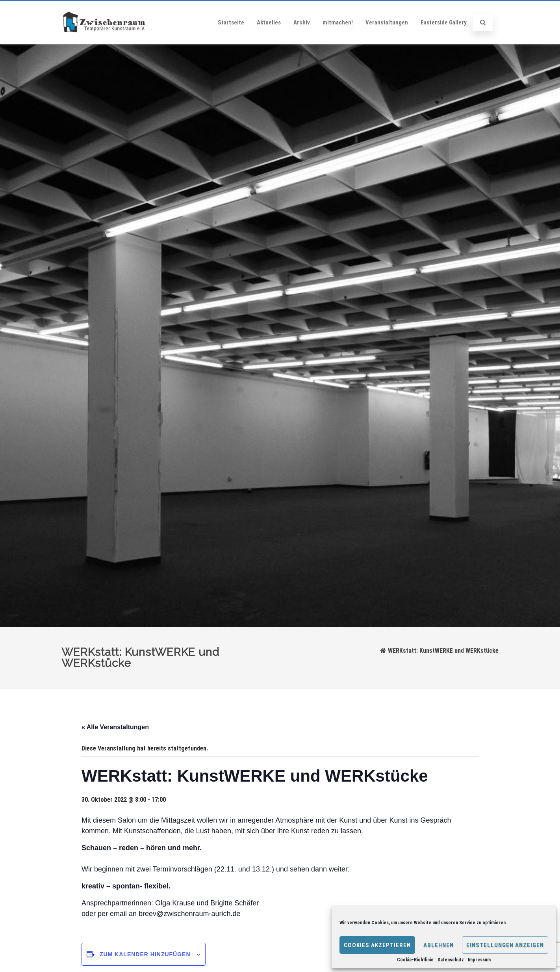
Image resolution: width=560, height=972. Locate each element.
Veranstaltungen (387, 22)
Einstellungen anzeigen (505, 945)
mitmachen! (338, 22)
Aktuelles (269, 22)
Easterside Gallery (444, 22)
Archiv (302, 22)
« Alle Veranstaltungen (115, 727)
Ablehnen (439, 945)
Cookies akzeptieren (377, 945)
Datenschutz (451, 960)
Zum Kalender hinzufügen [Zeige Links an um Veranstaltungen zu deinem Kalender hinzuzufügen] (145, 954)
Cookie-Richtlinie (415, 960)
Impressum (479, 960)
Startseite (231, 22)
